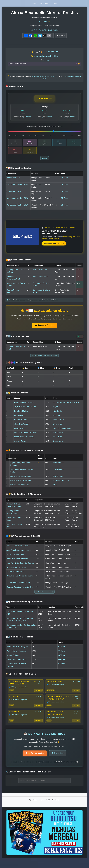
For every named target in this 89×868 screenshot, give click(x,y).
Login (59, 3)
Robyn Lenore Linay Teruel (24, 406)
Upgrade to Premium (44, 327)
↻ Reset (45, 160)
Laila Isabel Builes (21, 414)
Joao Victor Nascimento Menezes (19, 553)
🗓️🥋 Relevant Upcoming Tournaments (25, 606)
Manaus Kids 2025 (13, 180)
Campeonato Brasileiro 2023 (17, 200)
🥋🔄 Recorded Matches (18, 339)
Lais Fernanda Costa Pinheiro (21, 484)
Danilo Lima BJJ (59, 466)
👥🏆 (23, 539)
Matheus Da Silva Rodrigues (17, 650)
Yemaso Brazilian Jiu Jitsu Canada (66, 406)
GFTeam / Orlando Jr (61, 484)
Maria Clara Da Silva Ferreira (17, 562)
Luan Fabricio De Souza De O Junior (20, 566)
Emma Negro (19, 431)
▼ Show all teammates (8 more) (44, 595)
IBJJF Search (45, 3)
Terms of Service (39, 808)
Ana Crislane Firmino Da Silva (25, 436)
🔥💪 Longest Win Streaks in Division (24, 453)
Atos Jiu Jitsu (58, 414)
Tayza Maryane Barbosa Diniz (25, 410)
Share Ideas (59, 761)
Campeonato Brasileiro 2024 (17, 187)
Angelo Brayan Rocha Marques (18, 586)
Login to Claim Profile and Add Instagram (45, 18)
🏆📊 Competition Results (19, 170)
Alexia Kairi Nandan (22, 427)
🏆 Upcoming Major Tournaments (22, 678)
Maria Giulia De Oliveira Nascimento (20, 579)
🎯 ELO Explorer (14, 87)
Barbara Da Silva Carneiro (16, 557)
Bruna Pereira (19, 418)
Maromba (57, 418)
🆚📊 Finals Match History (19, 262)
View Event (38, 695)
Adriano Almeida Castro (15, 575)
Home (31, 3)
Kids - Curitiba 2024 (14, 194)
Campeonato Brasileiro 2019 (17, 207)
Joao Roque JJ (59, 473)
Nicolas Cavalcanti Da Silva (17, 570)
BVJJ (55, 488)
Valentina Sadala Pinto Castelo (18, 549)
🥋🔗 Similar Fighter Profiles (20, 641)
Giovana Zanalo (20, 444)
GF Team (43, 22)
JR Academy (58, 427)
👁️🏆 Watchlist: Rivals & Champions (24, 497)
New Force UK (59, 423)
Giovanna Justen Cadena (20, 488)
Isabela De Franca (21, 423)
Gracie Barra (58, 436)
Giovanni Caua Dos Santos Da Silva (20, 590)
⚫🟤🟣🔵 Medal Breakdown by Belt (24, 365)
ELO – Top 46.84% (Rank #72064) (45, 31)
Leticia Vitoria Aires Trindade (25, 440)
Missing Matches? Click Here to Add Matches (45, 358)
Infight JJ (57, 410)
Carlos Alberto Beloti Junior (17, 655)
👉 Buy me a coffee (34, 761)
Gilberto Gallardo (13, 659)
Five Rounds (58, 440)
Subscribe (61, 36)
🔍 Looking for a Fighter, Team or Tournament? (29, 780)
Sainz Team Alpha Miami (62, 431)
